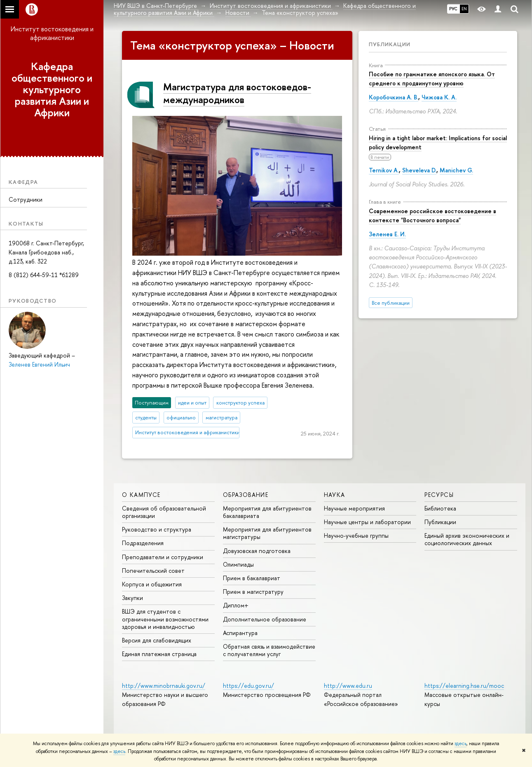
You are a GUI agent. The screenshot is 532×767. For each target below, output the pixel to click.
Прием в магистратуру (253, 592)
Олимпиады (238, 564)
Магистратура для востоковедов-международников (237, 93)
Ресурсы (439, 495)
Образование (246, 495)
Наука (335, 495)
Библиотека (440, 508)
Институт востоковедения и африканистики (52, 33)
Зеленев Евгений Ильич (39, 364)
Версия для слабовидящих (157, 640)
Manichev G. (456, 170)
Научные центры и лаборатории (367, 522)
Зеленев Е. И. (387, 234)
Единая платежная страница (159, 654)
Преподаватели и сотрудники (163, 557)
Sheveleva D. (419, 170)
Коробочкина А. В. (394, 97)
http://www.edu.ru (348, 686)
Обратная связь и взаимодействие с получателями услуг (269, 650)
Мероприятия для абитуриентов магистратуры (267, 533)
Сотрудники (26, 199)
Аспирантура (240, 633)
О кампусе (141, 495)
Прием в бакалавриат (252, 578)
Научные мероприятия (354, 508)
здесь (461, 743)
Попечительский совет (153, 571)
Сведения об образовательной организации (164, 512)
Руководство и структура (157, 529)
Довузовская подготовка (257, 551)
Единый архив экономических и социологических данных (467, 539)
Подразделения (143, 543)
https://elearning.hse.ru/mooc (464, 686)
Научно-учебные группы (356, 535)
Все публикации (391, 303)
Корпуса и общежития (152, 584)
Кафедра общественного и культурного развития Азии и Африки (52, 89)
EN (464, 9)
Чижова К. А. (439, 97)
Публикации (390, 44)
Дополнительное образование (265, 619)
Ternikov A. (384, 170)
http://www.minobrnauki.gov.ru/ (164, 686)
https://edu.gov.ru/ (248, 686)
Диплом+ (236, 605)
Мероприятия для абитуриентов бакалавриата (267, 512)
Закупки (132, 598)
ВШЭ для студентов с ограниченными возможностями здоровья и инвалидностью (165, 619)
